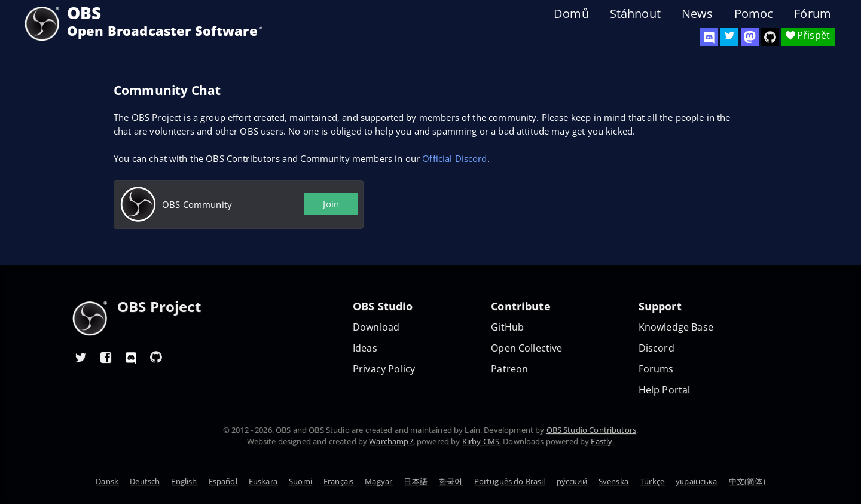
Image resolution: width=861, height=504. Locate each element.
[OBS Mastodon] (750, 37)
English (184, 481)
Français (338, 481)
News (697, 14)
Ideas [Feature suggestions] (365, 348)
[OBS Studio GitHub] (770, 37)
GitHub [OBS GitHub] (507, 327)
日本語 (415, 481)
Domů (571, 14)
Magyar (378, 481)
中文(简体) (747, 481)
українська (697, 481)
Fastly (602, 441)
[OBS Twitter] (729, 37)
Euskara (263, 481)
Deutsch (145, 481)
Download (376, 327)
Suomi (300, 481)
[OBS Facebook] (106, 357)
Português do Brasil (510, 481)
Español (223, 481)
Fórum (813, 14)
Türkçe (652, 481)
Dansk (107, 481)
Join (331, 204)
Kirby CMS (481, 441)
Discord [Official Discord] (657, 348)
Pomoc (754, 14)
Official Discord (454, 158)
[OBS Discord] (709, 37)
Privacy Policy (384, 369)
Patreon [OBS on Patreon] (509, 369)
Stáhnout (635, 14)
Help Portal (665, 390)
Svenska (613, 481)
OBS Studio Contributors (591, 430)
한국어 (451, 481)
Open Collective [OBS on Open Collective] (526, 348)
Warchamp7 (391, 441)
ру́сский (572, 481)
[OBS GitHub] (156, 357)
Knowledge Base (676, 327)
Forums (656, 369)
